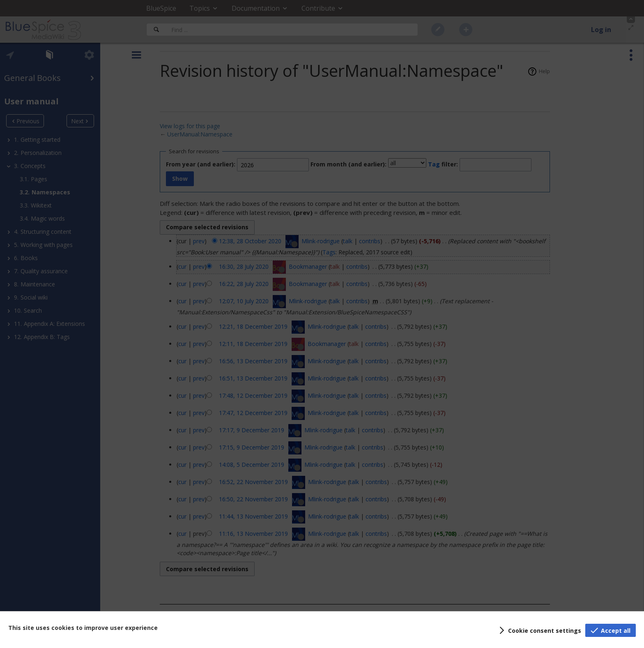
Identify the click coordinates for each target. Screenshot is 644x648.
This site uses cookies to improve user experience (83, 628)
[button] (539, 630)
